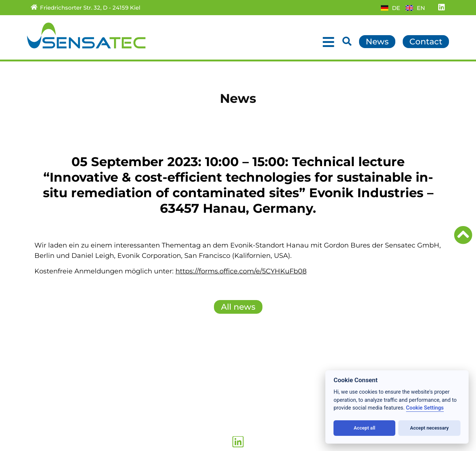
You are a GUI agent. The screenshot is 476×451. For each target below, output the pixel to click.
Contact (115, 368)
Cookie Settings (425, 408)
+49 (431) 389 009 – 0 (217, 411)
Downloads (121, 384)
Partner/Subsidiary (133, 376)
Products (46, 392)
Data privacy (123, 408)
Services (44, 384)
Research (46, 400)
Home (41, 368)
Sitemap (116, 392)
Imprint (115, 417)
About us (46, 408)
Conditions (120, 400)
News (40, 376)
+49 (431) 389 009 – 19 (219, 419)
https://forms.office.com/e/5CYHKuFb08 (241, 271)
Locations (47, 417)
